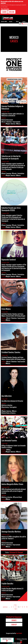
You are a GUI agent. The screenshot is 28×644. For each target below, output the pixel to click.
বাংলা (25, 24)
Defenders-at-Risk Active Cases (21, 640)
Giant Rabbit (19, 633)
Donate (11, 22)
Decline (12, 12)
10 (27, 607)
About (17, 22)
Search (24, 22)
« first (15, 605)
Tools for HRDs (4, 22)
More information (5, 9)
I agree (4, 12)
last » (16, 609)
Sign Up (14, 625)
